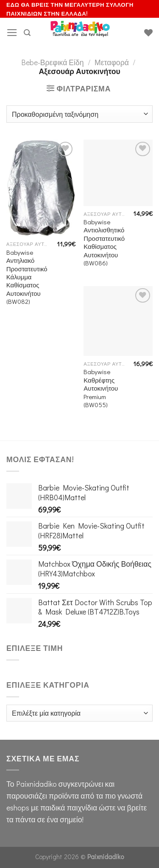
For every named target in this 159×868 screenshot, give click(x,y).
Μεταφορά (112, 62)
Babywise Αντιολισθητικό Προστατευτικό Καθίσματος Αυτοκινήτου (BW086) (104, 242)
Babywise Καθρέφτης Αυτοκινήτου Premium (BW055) (101, 388)
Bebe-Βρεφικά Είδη (53, 62)
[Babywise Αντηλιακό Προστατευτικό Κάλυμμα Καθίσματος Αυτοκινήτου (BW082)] (41, 188)
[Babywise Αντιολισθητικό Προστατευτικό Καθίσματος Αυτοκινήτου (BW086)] (118, 173)
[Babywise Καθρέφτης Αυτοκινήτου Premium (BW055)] (118, 321)
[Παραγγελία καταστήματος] (79, 114)
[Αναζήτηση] (27, 33)
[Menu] (12, 33)
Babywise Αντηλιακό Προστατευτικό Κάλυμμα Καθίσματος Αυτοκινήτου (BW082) (27, 277)
